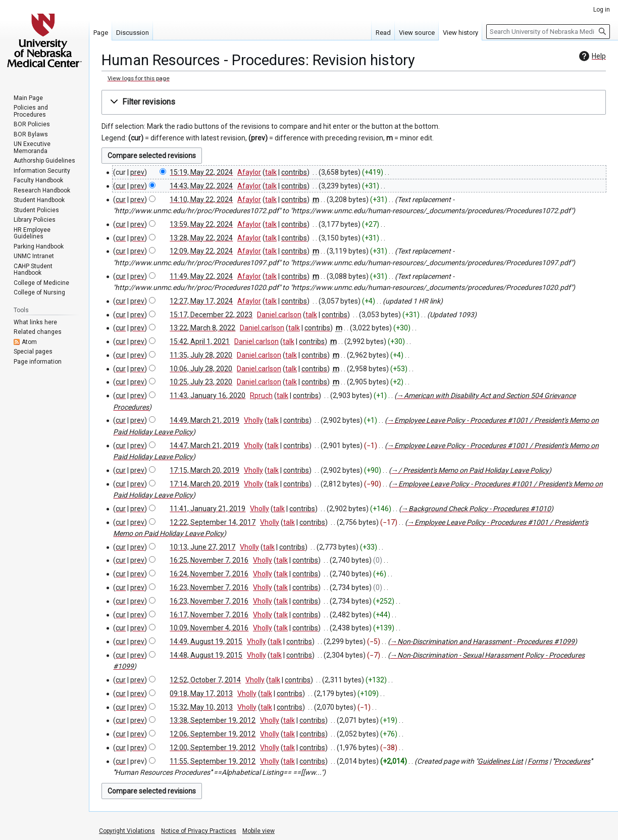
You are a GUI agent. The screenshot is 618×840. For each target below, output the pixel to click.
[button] (354, 102)
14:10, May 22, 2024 (201, 200)
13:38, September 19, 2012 (213, 720)
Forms (538, 761)
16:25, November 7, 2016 (209, 560)
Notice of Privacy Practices (199, 831)
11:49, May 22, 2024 (201, 276)
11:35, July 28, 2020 (201, 355)
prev (137, 172)
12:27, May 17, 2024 (201, 301)
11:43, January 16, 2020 (208, 396)
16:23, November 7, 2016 (209, 587)
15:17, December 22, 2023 (211, 315)
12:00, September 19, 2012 (213, 748)
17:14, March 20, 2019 (204, 484)
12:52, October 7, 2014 (205, 680)
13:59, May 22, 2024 (201, 224)
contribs (294, 172)
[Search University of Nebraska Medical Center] (548, 32)
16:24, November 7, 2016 (209, 574)
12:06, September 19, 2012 (213, 734)
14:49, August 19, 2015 (206, 641)
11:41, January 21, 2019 (208, 509)
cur (121, 186)
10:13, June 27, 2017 (202, 547)
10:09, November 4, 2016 (209, 628)
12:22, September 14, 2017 (213, 522)
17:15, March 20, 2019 (204, 470)
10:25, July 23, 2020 (201, 382)
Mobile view (259, 831)
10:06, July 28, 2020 (201, 369)
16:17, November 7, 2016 (209, 615)
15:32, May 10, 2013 (201, 707)
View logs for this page (139, 78)
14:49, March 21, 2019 (204, 420)
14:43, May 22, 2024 (201, 186)
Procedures (572, 761)
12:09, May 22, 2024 (201, 251)
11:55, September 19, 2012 (213, 761)
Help (591, 56)
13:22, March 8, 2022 (202, 328)
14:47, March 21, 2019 (204, 446)
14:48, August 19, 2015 (206, 655)
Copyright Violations (127, 831)
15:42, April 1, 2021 (200, 341)
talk (271, 172)
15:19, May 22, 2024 (201, 172)
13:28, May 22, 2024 (201, 238)
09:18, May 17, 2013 (201, 694)
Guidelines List (500, 761)
